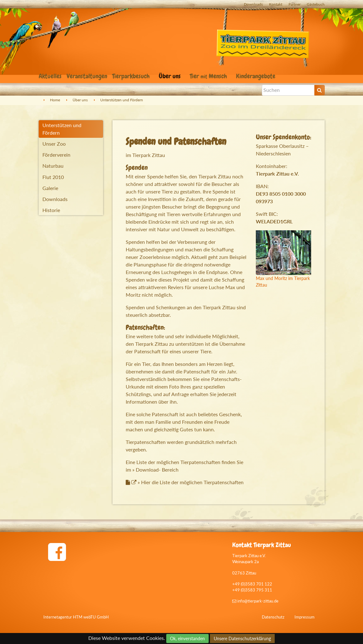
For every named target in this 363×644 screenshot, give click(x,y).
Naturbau (53, 166)
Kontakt (276, 4)
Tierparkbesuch (132, 76)
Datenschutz (273, 617)
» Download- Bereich (155, 470)
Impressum (305, 617)
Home (55, 100)
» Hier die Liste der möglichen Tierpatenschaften (187, 482)
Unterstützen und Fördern (122, 100)
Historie (51, 210)
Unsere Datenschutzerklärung (242, 638)
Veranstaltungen (87, 76)
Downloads (253, 4)
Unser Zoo (54, 144)
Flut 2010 (53, 177)
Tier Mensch (209, 76)
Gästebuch (316, 4)
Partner (294, 4)
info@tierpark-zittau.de (255, 601)
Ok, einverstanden (187, 638)
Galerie (50, 188)
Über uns (170, 76)
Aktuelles (50, 76)
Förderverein (56, 155)
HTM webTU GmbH (91, 617)
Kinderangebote (256, 76)
